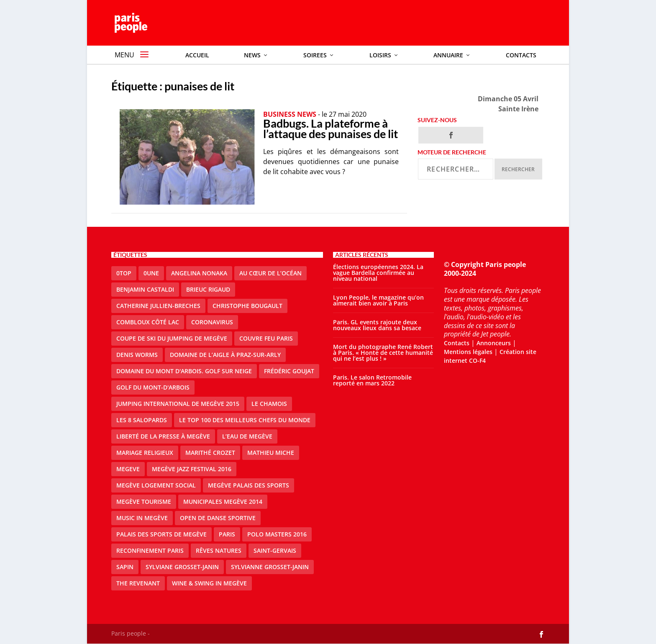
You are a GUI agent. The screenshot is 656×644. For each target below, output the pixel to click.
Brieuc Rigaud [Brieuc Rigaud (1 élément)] (208, 289)
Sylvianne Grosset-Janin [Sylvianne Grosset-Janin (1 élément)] (270, 567)
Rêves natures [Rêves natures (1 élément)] (219, 550)
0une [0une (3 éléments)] (151, 273)
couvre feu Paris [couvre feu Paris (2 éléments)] (266, 338)
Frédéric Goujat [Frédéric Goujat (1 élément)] (289, 371)
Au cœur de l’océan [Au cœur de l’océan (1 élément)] (270, 273)
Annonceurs (494, 343)
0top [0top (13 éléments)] (124, 273)
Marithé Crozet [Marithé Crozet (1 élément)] (210, 453)
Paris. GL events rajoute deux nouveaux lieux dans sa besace (377, 325)
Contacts (457, 343)
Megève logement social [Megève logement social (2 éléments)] (156, 485)
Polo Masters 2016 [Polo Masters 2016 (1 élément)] (277, 534)
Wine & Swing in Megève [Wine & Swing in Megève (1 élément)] (209, 583)
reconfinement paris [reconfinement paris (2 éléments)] (150, 550)
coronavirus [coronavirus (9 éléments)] (212, 322)
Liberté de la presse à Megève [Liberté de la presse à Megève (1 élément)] (163, 436)
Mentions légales (468, 352)
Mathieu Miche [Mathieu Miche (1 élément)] (271, 453)
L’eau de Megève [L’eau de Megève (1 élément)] (247, 436)
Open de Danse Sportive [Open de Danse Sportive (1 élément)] (218, 518)
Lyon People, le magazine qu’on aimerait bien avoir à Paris (378, 300)
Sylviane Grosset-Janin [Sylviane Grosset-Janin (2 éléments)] (182, 567)
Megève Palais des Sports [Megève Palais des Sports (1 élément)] (249, 485)
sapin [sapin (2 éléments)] (125, 567)
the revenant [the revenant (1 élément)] (138, 583)
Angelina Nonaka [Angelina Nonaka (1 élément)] (199, 273)
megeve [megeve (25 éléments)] (128, 469)
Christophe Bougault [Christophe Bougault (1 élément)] (247, 306)
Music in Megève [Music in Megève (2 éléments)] (142, 518)
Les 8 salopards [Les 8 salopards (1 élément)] (142, 420)
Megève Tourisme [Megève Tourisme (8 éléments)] (144, 502)
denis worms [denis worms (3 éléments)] (137, 355)
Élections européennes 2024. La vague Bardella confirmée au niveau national (378, 273)
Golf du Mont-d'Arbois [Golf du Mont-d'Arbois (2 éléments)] (153, 387)
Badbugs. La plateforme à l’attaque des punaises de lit (331, 129)
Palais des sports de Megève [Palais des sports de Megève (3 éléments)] (161, 534)
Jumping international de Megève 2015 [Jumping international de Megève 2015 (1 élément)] (178, 404)
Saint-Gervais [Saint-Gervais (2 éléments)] (275, 550)
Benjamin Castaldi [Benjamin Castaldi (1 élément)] (145, 289)
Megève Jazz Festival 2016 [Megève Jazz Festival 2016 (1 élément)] (192, 469)
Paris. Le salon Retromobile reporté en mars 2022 (372, 380)
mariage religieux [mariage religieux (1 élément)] (145, 453)
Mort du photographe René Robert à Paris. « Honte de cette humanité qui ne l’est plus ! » (383, 353)
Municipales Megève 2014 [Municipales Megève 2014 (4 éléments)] (223, 502)
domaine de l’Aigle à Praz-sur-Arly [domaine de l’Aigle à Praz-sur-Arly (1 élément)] (225, 355)
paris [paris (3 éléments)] (227, 534)
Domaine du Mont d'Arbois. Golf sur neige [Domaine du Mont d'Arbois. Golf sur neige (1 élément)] (184, 371)
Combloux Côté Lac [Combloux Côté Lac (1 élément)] (148, 322)
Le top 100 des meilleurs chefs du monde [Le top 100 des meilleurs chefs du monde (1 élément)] (245, 420)
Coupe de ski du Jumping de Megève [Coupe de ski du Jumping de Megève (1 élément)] (172, 338)
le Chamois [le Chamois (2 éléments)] (269, 404)
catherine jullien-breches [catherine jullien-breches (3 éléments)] (158, 306)
